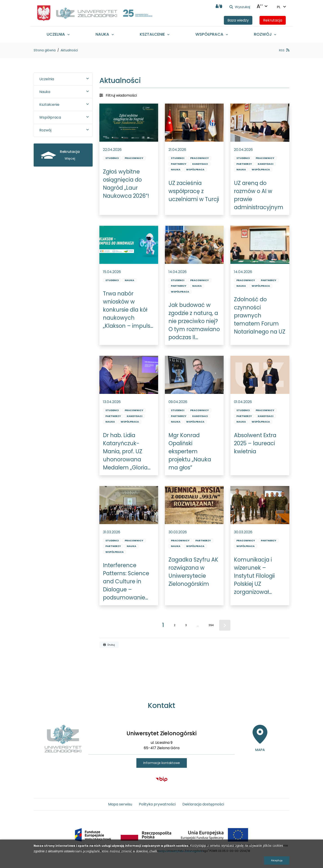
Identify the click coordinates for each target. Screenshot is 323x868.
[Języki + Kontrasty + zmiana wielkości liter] (262, 6)
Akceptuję (277, 860)
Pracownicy (134, 158)
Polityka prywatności (157, 804)
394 (211, 625)
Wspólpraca (195, 169)
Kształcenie (49, 105)
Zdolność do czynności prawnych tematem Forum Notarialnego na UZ (260, 316)
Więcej (70, 158)
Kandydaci (200, 164)
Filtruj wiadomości (118, 95)
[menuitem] (58, 34)
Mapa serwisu (120, 804)
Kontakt (161, 705)
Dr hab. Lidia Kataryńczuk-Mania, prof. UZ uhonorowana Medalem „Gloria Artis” (125, 452)
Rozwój (45, 130)
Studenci (112, 158)
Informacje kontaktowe (162, 763)
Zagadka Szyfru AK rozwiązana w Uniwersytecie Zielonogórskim (193, 572)
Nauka (176, 169)
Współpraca (50, 117)
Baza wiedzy (238, 20)
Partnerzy (179, 164)
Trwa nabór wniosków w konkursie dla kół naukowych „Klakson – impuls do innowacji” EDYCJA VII (127, 310)
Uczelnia (47, 79)
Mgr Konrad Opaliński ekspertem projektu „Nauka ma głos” (190, 451)
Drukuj (109, 645)
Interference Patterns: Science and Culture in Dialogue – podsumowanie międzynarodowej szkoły (127, 582)
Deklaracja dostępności (203, 804)
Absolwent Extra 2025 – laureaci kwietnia (255, 443)
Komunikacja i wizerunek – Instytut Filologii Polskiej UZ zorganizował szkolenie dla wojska (254, 576)
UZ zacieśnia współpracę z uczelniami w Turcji (194, 191)
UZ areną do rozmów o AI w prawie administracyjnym (259, 195)
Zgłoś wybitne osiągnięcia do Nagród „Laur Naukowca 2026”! (126, 184)
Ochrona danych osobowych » (181, 851)
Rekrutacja (273, 20)
